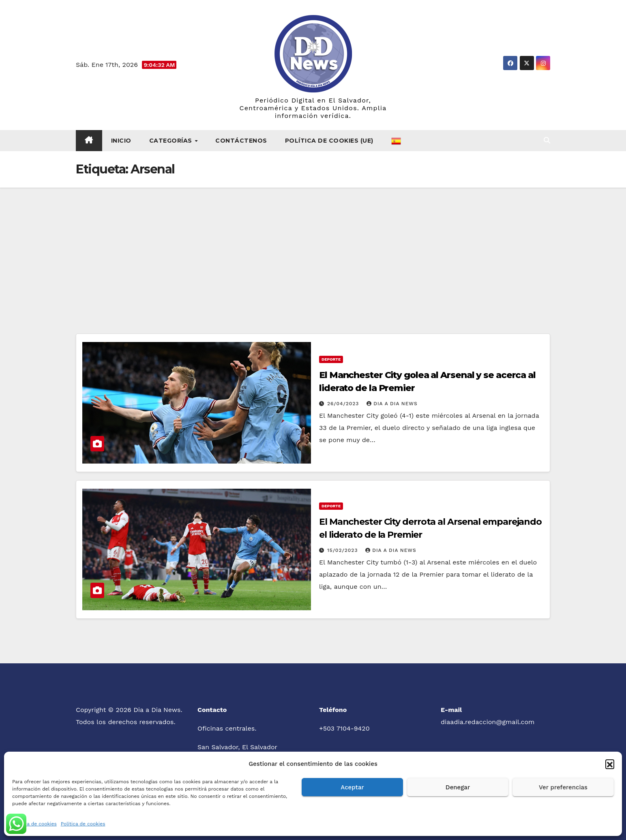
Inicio (121, 141)
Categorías (172, 141)
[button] (610, 764)
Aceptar (352, 787)
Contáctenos (241, 141)
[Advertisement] (313, 248)
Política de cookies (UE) (329, 141)
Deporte (331, 359)
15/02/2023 (343, 550)
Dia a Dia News (392, 404)
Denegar (458, 787)
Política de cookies (34, 824)
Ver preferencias (563, 787)
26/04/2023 (344, 404)
